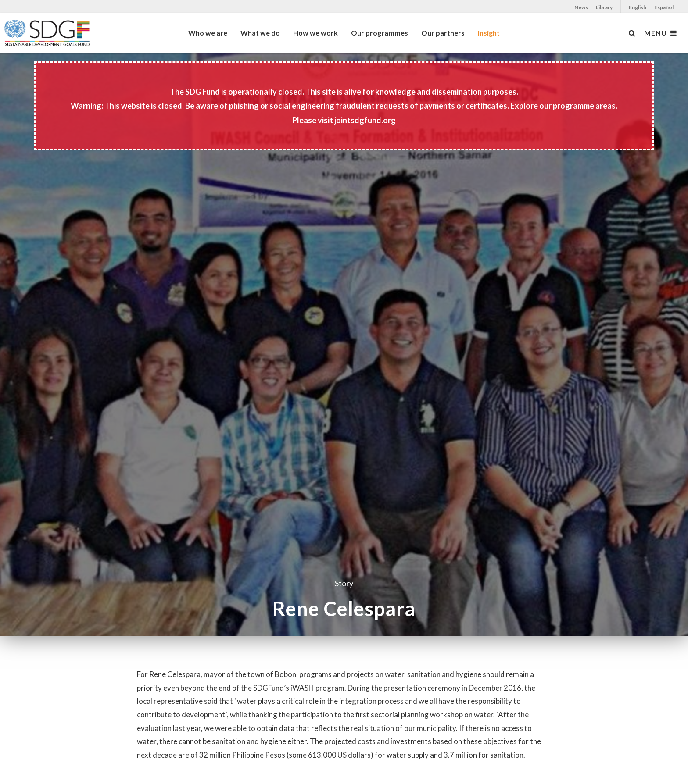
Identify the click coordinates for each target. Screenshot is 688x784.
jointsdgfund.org (365, 120)
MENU (661, 33)
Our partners (443, 33)
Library (604, 7)
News (581, 7)
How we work (315, 33)
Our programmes (380, 33)
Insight (489, 33)
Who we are (208, 33)
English (638, 7)
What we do (260, 33)
